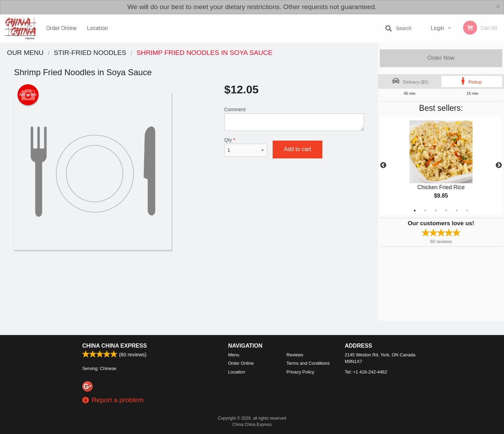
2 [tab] (425, 211)
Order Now (441, 58)
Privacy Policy (300, 372)
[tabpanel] (441, 165)
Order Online (61, 28)
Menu (234, 355)
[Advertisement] (189, 273)
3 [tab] (436, 211)
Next (499, 165)
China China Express (115, 346)
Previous (383, 165)
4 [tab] (446, 211)
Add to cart (297, 149)
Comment (294, 119)
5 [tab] (457, 211)
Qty (246, 147)
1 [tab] (415, 211)
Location (97, 28)
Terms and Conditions (308, 363)
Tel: (366, 372)
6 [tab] (467, 211)
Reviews (295, 355)
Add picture (28, 95)
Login (437, 28)
